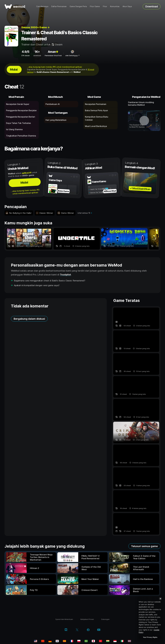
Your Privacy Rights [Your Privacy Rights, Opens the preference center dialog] (150, 637)
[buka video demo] (144, 121)
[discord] (66, 630)
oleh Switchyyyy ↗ (72, 56)
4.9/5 (25, 52)
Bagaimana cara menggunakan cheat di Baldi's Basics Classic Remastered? (50, 281)
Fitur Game (95, 6)
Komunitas (115, 6)
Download (152, 6)
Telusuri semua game (144, 546)
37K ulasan (25, 56)
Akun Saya (127, 6)
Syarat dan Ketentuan (64, 619)
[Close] (160, 599)
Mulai (14, 69)
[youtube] (99, 630)
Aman (53, 52)
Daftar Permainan (59, 6)
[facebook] (88, 630)
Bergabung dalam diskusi (29, 319)
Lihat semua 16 (84, 213)
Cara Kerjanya (42, 6)
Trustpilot (65, 275)
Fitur (105, 6)
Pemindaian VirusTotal (53, 56)
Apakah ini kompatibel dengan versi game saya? (37, 285)
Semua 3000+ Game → (35, 27)
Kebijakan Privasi (87, 619)
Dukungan (105, 619)
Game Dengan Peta (78, 6)
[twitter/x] (77, 630)
